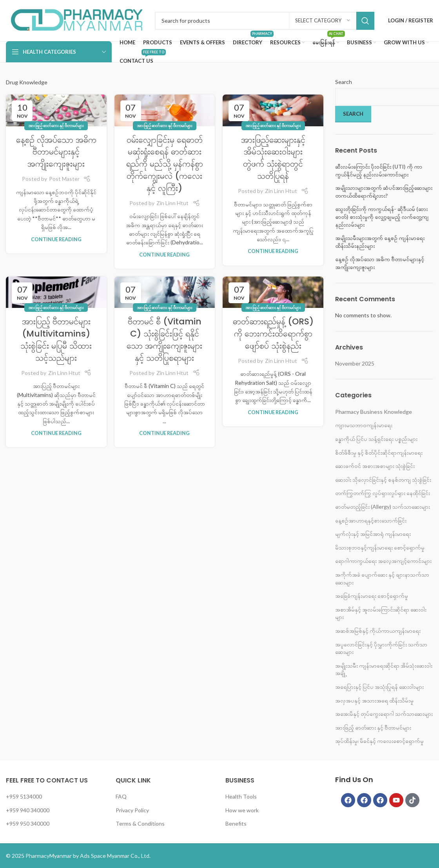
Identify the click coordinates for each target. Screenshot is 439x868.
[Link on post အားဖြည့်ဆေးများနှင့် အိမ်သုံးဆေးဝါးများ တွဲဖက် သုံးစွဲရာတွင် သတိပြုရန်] (273, 110)
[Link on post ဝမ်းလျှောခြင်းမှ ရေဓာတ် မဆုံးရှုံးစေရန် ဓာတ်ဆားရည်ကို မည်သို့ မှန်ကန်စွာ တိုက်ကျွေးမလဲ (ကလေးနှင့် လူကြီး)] (165, 110)
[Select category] (323, 21)
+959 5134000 (24, 796)
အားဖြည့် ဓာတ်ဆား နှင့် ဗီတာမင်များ (56, 125)
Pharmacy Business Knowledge (374, 412)
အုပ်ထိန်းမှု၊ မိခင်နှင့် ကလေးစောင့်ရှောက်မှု (379, 741)
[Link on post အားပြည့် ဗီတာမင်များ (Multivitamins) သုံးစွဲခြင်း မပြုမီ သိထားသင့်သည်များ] (56, 292)
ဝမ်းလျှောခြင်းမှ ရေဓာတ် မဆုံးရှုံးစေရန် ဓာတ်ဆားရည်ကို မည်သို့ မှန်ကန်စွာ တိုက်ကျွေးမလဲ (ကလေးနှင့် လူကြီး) (165, 164)
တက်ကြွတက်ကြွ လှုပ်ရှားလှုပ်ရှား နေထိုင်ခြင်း (383, 493)
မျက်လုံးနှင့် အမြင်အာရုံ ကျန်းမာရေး (373, 534)
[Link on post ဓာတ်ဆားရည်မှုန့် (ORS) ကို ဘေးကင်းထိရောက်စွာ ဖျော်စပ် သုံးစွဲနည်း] (273, 292)
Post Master (64, 179)
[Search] (265, 21)
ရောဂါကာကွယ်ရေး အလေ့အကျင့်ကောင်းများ (383, 561)
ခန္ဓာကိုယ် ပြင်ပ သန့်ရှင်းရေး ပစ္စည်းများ (376, 439)
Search (344, 82)
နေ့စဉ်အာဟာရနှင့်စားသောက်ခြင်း (371, 520)
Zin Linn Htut (172, 203)
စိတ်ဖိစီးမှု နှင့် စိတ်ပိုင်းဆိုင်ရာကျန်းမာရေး (379, 452)
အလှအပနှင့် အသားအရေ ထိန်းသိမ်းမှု (374, 700)
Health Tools (241, 796)
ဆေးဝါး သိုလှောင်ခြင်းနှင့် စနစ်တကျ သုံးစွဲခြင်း (383, 479)
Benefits (236, 823)
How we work (242, 810)
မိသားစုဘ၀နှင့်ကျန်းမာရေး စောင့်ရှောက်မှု (380, 547)
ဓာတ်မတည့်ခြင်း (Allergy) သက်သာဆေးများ (383, 507)
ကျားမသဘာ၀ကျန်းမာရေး (364, 425)
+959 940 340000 (28, 810)
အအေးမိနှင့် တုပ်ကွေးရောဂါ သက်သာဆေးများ (384, 714)
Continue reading (56, 239)
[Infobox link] (76, 21)
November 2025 (355, 363)
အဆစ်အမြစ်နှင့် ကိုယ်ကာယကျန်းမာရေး (378, 631)
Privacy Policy (132, 810)
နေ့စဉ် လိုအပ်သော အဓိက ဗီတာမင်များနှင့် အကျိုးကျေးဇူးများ (56, 152)
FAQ (121, 796)
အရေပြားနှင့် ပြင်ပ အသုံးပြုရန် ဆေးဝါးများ (379, 687)
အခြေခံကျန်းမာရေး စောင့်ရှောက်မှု (372, 596)
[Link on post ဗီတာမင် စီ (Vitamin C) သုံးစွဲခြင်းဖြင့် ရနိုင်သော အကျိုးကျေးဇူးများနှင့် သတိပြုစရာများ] (165, 292)
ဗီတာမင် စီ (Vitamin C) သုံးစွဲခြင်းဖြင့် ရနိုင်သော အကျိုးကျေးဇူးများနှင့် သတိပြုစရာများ (164, 339)
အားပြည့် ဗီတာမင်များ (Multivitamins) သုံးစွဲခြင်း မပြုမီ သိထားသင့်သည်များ (56, 339)
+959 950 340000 (28, 823)
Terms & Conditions (140, 823)
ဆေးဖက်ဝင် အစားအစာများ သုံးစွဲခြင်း (375, 466)
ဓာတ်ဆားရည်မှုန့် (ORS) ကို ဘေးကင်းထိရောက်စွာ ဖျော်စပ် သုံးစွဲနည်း (273, 334)
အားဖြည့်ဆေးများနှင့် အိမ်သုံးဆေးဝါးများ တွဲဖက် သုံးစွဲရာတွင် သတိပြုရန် (273, 158)
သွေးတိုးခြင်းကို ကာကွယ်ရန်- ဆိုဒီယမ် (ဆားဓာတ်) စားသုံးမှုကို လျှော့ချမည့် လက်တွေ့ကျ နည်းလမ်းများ (382, 217)
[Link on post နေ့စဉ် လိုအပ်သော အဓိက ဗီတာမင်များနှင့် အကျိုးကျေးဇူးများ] (56, 110)
